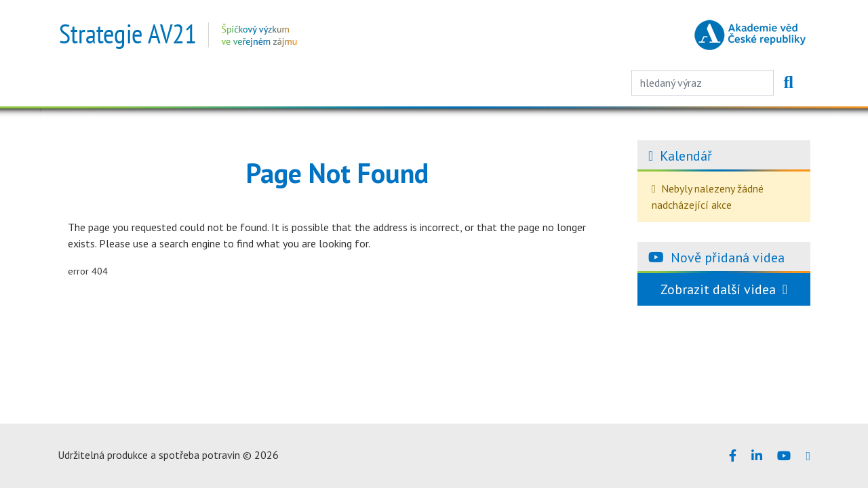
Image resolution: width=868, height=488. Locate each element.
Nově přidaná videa (728, 258)
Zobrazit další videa (724, 289)
